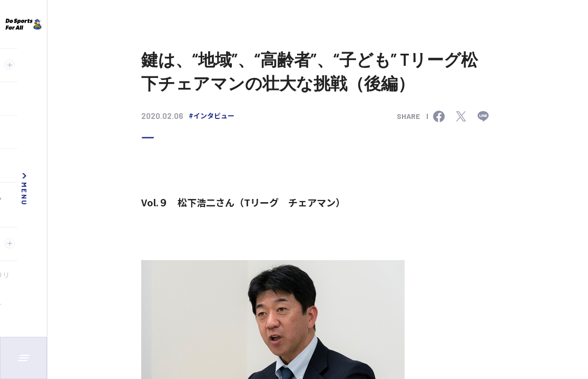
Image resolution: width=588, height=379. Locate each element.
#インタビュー (212, 116)
